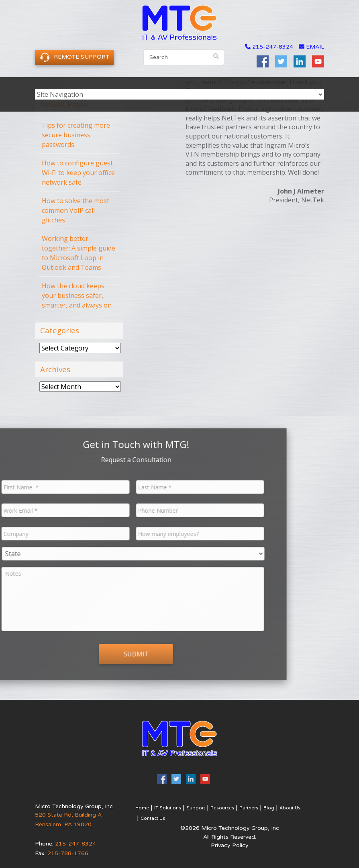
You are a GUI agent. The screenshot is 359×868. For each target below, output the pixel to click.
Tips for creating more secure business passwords (76, 135)
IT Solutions (168, 808)
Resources (222, 808)
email (311, 47)
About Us (290, 808)
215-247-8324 (273, 47)
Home (142, 808)
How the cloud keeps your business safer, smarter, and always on (77, 295)
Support (196, 808)
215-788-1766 (68, 853)
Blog (269, 808)
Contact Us (153, 818)
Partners (249, 808)
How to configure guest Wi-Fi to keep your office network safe (78, 173)
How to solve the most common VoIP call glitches (75, 210)
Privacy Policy (230, 845)
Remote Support (74, 57)
